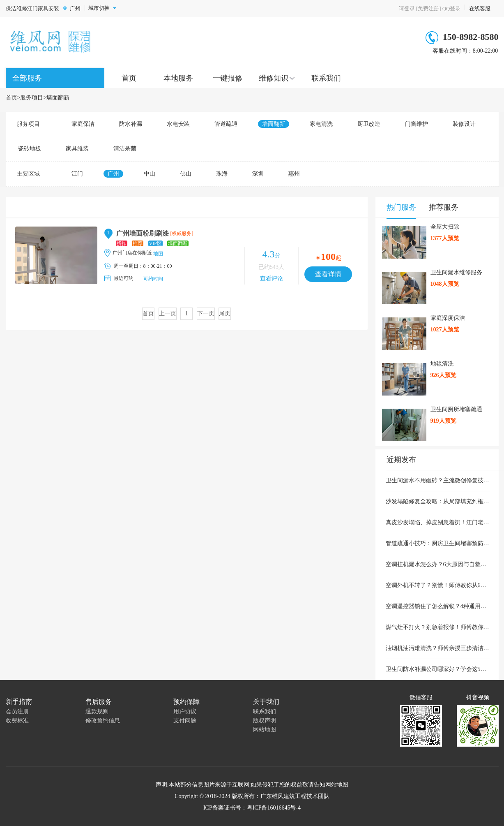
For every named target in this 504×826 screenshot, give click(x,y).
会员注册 (17, 711)
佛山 (186, 174)
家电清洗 (321, 124)
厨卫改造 (369, 124)
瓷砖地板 (30, 149)
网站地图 (265, 730)
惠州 (294, 174)
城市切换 (102, 8)
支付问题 (185, 721)
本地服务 (178, 78)
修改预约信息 (103, 721)
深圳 (258, 174)
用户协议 (185, 711)
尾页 (225, 314)
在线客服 (480, 8)
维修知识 (274, 78)
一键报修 (228, 78)
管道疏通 (226, 124)
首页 (129, 78)
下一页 (206, 314)
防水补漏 (131, 124)
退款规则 (97, 711)
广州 (75, 8)
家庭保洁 (83, 124)
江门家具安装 (43, 8)
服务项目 (32, 98)
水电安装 (178, 124)
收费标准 (17, 721)
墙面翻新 (58, 98)
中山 (150, 174)
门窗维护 (417, 124)
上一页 (168, 314)
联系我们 (326, 78)
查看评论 (272, 279)
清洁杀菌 (125, 149)
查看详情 (328, 274)
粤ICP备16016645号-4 (274, 808)
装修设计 (464, 124)
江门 (77, 174)
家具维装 (77, 149)
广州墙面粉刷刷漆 (143, 233)
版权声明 (265, 721)
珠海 (222, 174)
